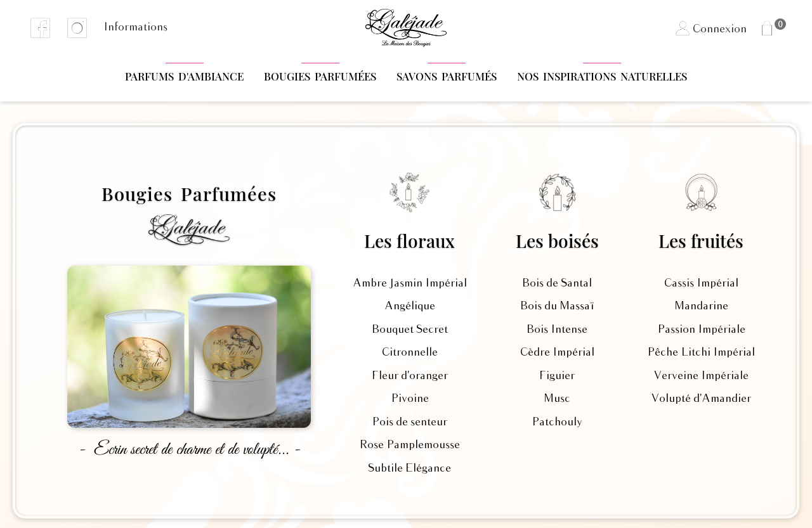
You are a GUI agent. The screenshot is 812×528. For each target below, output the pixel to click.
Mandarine (701, 306)
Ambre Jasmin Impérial (410, 283)
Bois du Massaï (557, 306)
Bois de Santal (557, 283)
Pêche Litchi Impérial (701, 352)
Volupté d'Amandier (701, 399)
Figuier (557, 376)
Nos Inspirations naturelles (602, 76)
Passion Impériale (701, 330)
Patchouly (557, 422)
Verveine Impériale (701, 376)
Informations (135, 27)
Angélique (410, 306)
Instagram (77, 28)
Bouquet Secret (410, 330)
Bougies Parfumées (320, 76)
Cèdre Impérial (557, 352)
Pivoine (410, 399)
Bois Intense (557, 330)
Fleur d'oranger (410, 376)
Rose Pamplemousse (409, 445)
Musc (557, 399)
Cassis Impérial (701, 283)
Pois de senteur (409, 422)
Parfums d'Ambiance (184, 76)
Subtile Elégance (409, 468)
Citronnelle (410, 352)
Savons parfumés (447, 76)
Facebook (41, 28)
